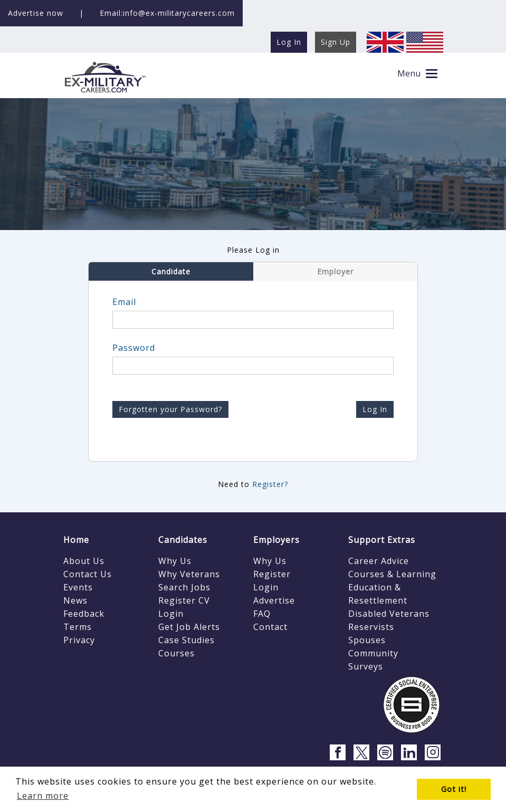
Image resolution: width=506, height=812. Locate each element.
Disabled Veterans (389, 614)
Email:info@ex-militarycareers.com (167, 13)
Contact (270, 627)
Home (76, 540)
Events (78, 587)
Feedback (84, 614)
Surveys (366, 666)
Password (134, 348)
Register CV (184, 600)
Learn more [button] (43, 796)
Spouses (367, 640)
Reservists (371, 627)
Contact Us (88, 574)
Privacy (79, 640)
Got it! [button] (454, 789)
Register (272, 574)
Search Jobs (184, 587)
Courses (176, 653)
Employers (276, 540)
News (75, 600)
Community (373, 653)
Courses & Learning (392, 574)
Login (171, 614)
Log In (375, 409)
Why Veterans (189, 574)
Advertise (274, 600)
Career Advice (379, 561)
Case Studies (187, 640)
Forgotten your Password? (170, 409)
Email (124, 302)
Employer (335, 271)
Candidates (183, 540)
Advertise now (36, 13)
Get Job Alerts (189, 627)
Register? (270, 484)
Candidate (171, 271)
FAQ (262, 614)
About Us (84, 561)
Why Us (175, 561)
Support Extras (382, 540)
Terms (78, 627)
